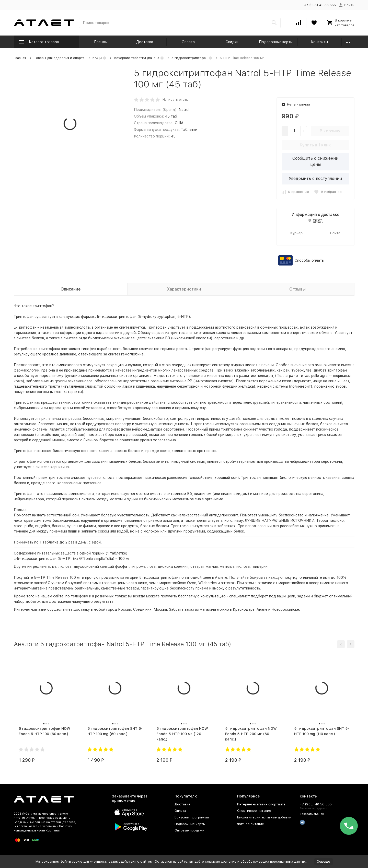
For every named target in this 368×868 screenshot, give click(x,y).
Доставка (145, 42)
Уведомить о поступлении (315, 178)
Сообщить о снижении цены (315, 161)
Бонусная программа (192, 817)
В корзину (330, 131)
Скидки (232, 42)
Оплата (188, 42)
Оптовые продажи (189, 830)
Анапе (262, 609)
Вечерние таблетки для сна (137, 58)
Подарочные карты (276, 42)
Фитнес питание (251, 824)
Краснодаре (244, 609)
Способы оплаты (309, 260)
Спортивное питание (254, 811)
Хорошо (324, 861)
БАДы (97, 58)
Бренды (101, 42)
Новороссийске (285, 609)
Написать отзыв (176, 100)
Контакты (319, 42)
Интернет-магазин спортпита (261, 804)
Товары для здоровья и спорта (59, 58)
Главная (20, 58)
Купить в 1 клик (315, 145)
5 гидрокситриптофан (189, 58)
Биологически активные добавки (264, 817)
